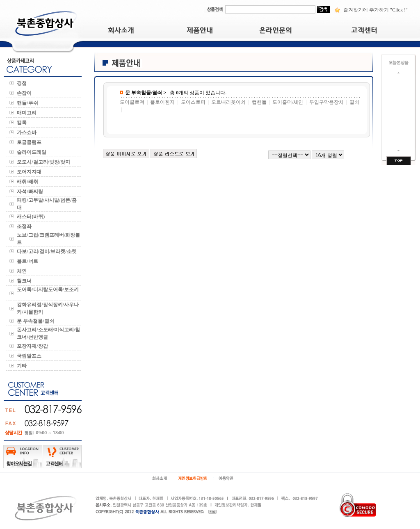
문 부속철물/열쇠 (37, 321)
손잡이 (25, 93)
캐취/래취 (29, 182)
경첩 (23, 83)
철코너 (25, 281)
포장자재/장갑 (33, 346)
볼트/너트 (29, 261)
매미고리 (28, 113)
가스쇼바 (27, 132)
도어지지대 (30, 172)
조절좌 (25, 226)
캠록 (22, 123)
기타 (23, 366)
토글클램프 (30, 142)
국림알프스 (30, 356)
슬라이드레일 (32, 152)
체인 (23, 271)
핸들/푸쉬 (29, 103)
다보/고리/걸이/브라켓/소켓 (48, 251)
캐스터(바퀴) (31, 217)
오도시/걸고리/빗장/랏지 (45, 162)
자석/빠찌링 (31, 192)
